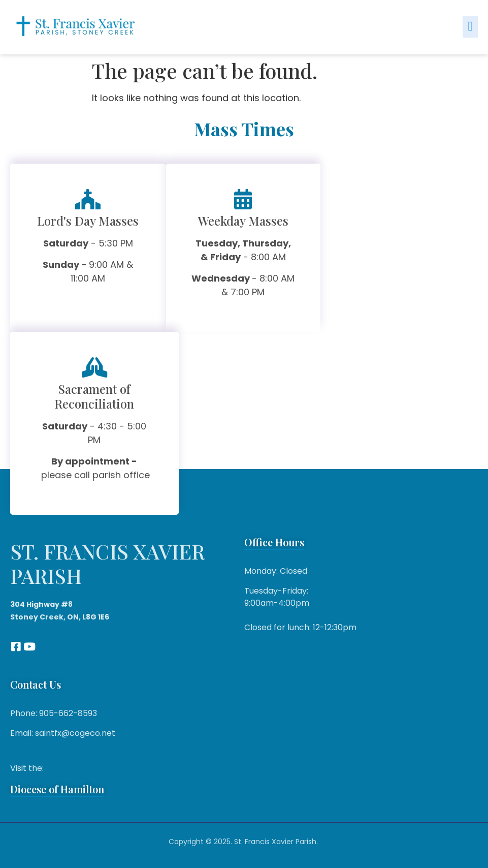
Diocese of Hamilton (57, 789)
